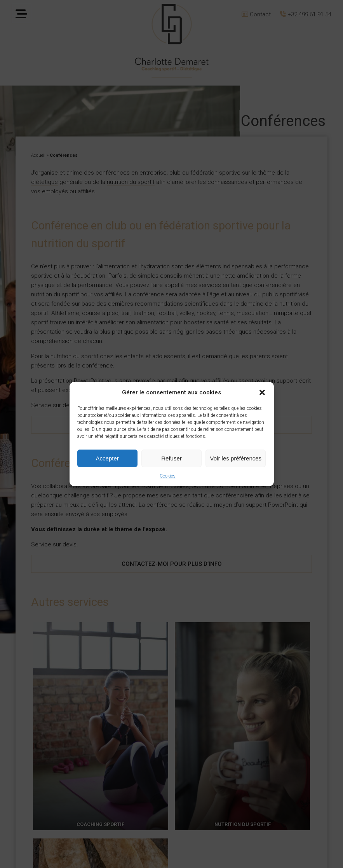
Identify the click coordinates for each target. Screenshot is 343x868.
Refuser (171, 458)
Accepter (107, 458)
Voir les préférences (236, 458)
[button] (262, 392)
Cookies (168, 476)
